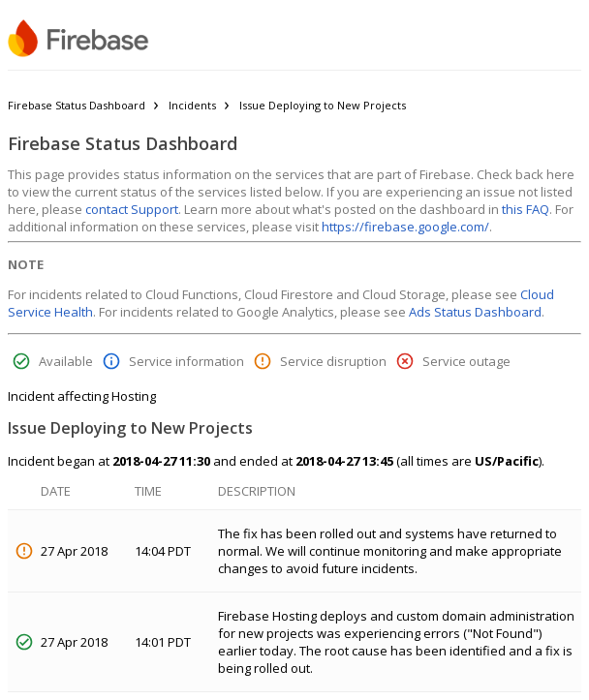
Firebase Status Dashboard (77, 105)
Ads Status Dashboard (475, 312)
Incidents (192, 105)
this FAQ (526, 209)
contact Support (132, 209)
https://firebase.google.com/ (405, 227)
